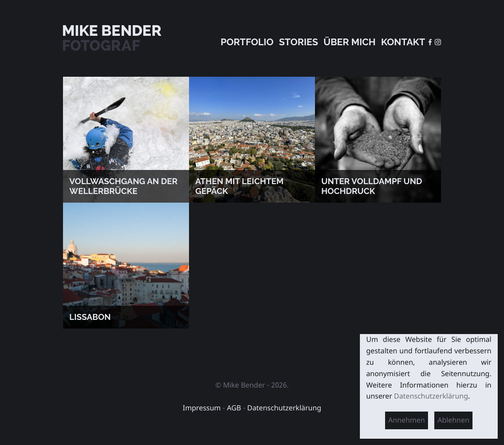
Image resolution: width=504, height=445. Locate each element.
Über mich (349, 42)
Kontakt (403, 42)
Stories (298, 42)
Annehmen (407, 420)
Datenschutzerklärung (284, 408)
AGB (234, 408)
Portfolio (247, 42)
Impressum (202, 408)
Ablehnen (453, 420)
